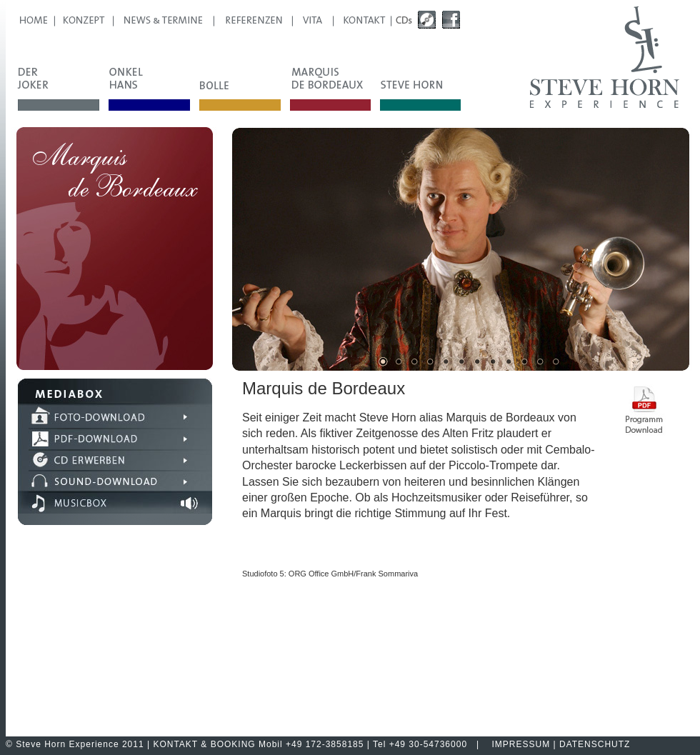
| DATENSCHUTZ (590, 744)
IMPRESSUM (521, 744)
